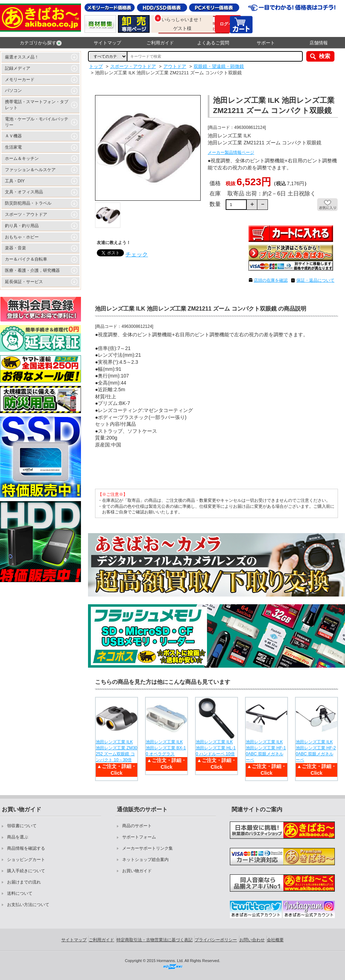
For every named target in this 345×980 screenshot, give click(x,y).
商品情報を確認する (26, 848)
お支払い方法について (28, 905)
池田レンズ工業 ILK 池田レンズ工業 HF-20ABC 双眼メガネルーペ (316, 751)
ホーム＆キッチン (22, 158)
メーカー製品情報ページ (231, 152)
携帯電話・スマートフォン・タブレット (37, 105)
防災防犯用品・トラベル (28, 203)
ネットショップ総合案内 (145, 860)
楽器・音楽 (15, 248)
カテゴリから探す (41, 43)
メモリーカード (20, 80)
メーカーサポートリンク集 (148, 848)
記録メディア (18, 68)
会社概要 (275, 940)
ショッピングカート (26, 860)
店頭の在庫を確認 (271, 280)
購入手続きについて (26, 871)
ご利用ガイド (160, 43)
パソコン (13, 90)
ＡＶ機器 (13, 136)
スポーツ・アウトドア (26, 214)
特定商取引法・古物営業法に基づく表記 (155, 940)
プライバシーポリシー (216, 940)
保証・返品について (315, 280)
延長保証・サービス (24, 282)
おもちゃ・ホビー (22, 237)
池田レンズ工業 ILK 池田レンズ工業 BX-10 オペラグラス (166, 748)
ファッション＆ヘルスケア (30, 170)
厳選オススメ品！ (22, 57)
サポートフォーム (139, 837)
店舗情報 (319, 43)
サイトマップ (107, 43)
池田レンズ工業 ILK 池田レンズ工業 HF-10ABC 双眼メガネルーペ (266, 751)
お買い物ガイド (137, 871)
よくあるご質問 (213, 43)
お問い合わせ (252, 940)
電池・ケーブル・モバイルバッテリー (37, 122)
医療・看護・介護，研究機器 (32, 270)
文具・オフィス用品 (24, 192)
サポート (266, 43)
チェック (137, 254)
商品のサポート (137, 826)
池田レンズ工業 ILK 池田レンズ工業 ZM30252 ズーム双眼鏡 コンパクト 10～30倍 (117, 751)
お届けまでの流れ (24, 882)
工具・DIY (15, 181)
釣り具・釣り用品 (22, 226)
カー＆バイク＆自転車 (26, 259)
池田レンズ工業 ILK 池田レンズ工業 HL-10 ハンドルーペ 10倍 (216, 748)
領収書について (22, 826)
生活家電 (13, 147)
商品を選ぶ (18, 837)
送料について (20, 893)
